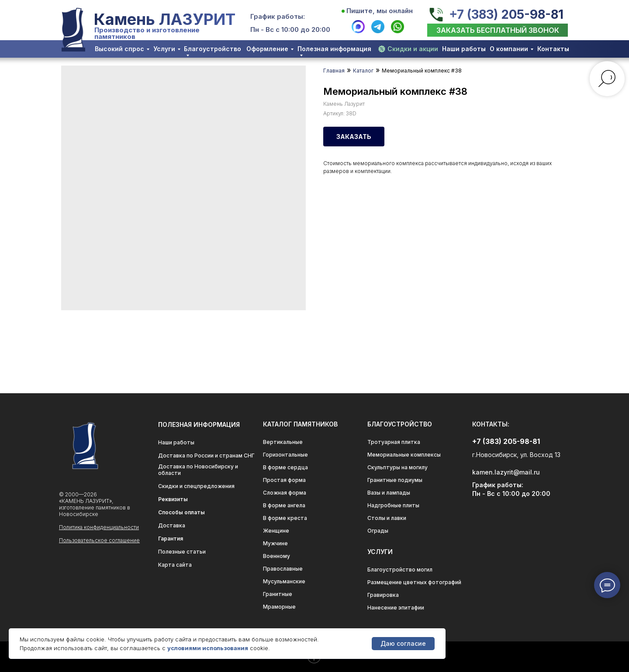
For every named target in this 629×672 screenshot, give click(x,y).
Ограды (378, 531)
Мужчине (275, 543)
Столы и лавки (387, 518)
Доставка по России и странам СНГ (206, 456)
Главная (334, 71)
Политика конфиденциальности (99, 527)
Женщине (276, 531)
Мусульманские (284, 581)
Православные (283, 569)
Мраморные (279, 607)
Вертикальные (283, 442)
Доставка (172, 525)
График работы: (278, 16)
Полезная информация (334, 49)
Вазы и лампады (389, 493)
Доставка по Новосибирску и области (198, 470)
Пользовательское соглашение (99, 540)
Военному (276, 556)
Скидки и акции (413, 49)
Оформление (267, 49)
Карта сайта (175, 565)
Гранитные (278, 594)
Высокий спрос (119, 49)
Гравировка (383, 595)
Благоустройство (213, 49)
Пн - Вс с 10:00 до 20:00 (290, 29)
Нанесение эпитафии (396, 608)
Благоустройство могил (400, 570)
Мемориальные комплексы (404, 455)
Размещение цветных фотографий (414, 582)
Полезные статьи (182, 552)
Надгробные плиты (393, 505)
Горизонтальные (285, 455)
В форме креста (285, 518)
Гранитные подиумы (395, 480)
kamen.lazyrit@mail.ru (506, 472)
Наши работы (464, 49)
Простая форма (284, 480)
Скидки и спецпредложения (196, 486)
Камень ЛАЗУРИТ (165, 19)
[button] (498, 30)
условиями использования (208, 648)
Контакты (553, 49)
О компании (509, 49)
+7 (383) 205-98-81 (506, 14)
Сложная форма (285, 493)
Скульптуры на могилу (397, 467)
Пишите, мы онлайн (380, 11)
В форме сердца (285, 467)
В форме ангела (284, 505)
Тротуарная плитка (394, 442)
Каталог (363, 71)
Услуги (164, 49)
